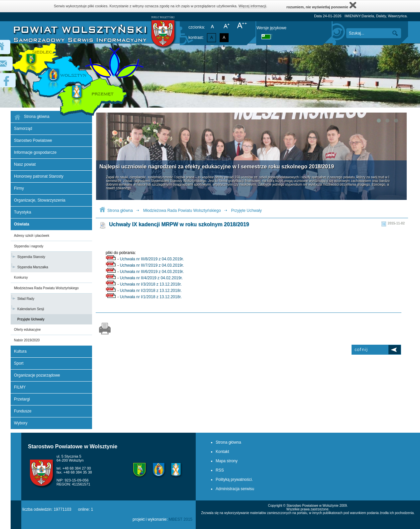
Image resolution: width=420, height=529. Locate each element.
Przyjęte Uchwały (31, 319)
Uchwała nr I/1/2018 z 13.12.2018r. (151, 297)
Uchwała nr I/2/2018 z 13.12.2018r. (151, 291)
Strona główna (120, 211)
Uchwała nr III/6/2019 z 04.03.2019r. (152, 272)
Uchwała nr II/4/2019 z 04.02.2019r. (151, 278)
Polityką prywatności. (234, 480)
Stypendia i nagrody (29, 246)
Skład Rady (26, 299)
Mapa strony (227, 461)
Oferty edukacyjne (27, 330)
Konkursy (21, 277)
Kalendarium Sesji (31, 309)
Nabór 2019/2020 (27, 340)
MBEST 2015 (181, 519)
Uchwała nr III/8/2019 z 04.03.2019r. (152, 259)
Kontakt (222, 452)
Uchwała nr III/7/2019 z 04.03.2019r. (152, 265)
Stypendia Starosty (31, 257)
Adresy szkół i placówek (32, 236)
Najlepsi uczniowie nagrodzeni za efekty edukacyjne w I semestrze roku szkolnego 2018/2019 (217, 167)
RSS (220, 470)
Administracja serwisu (235, 489)
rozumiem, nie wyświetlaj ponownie (321, 5)
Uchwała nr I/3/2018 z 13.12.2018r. (151, 284)
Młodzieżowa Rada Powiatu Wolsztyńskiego (46, 288)
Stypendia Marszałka (33, 267)
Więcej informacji (252, 6)
